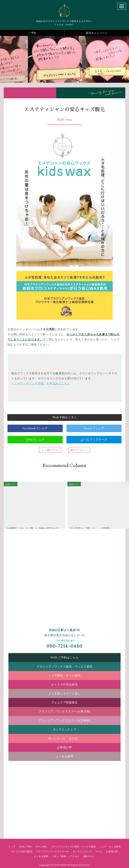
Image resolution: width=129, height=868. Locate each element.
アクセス (75, 856)
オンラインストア (65, 729)
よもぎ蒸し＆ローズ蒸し (64, 693)
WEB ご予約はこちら (64, 657)
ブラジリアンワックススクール (52, 851)
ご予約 (32, 33)
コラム (99, 851)
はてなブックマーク (94, 440)
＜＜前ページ (50, 450)
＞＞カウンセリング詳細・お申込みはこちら (41, 383)
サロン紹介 (41, 847)
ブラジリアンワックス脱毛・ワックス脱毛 (64, 666)
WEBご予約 (25, 847)
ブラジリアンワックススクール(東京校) (64, 711)
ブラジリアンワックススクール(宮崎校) (64, 720)
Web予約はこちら (65, 417)
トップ (12, 847)
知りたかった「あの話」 (64, 738)
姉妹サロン (89, 856)
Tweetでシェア (94, 428)
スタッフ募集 (59, 856)
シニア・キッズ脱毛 (110, 847)
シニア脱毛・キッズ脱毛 (64, 675)
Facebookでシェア (35, 428)
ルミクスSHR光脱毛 (64, 684)
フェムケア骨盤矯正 (65, 702)
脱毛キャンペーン (97, 33)
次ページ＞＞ (79, 450)
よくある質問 (64, 756)
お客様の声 (64, 747)
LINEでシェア (35, 440)
